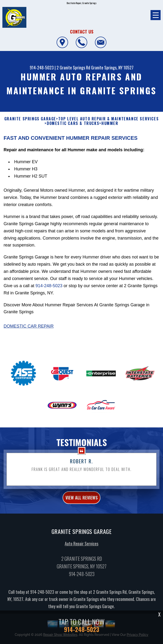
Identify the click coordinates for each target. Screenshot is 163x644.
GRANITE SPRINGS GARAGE (30, 119)
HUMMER (110, 123)
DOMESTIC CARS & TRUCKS (73, 123)
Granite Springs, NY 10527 (112, 67)
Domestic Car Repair (29, 329)
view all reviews (81, 501)
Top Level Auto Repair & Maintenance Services (108, 119)
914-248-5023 (42, 67)
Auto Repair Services (81, 547)
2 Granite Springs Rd (73, 67)
